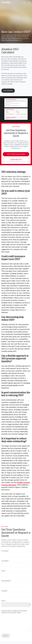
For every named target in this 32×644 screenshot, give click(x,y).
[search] (24, 3)
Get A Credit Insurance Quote (16, 154)
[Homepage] (6, 3)
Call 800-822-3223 (16, 160)
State (3, 601)
